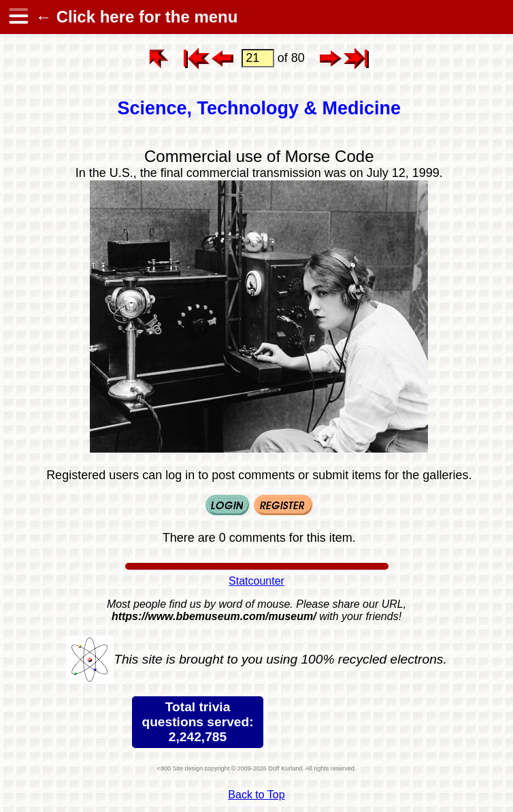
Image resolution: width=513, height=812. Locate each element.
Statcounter (256, 581)
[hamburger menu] (18, 17)
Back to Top (256, 795)
